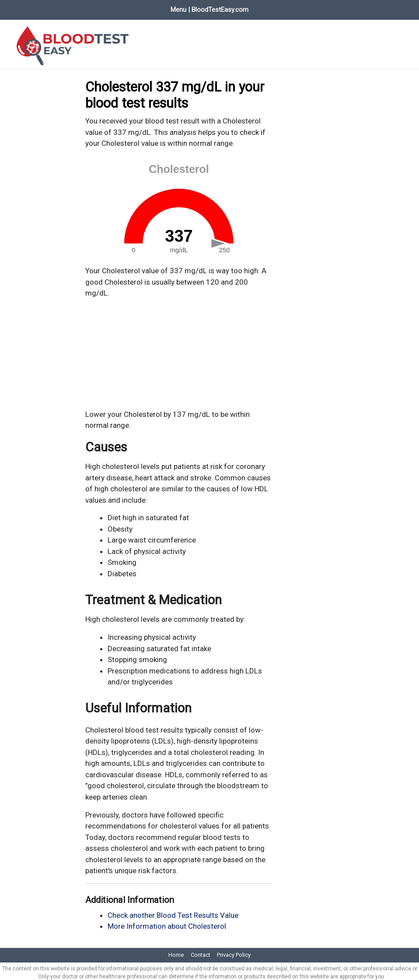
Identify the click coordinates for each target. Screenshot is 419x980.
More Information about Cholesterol (167, 923)
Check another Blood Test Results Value (173, 912)
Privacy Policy (234, 952)
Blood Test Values (68, 8)
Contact (201, 952)
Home (17, 8)
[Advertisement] (179, 351)
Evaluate (122, 8)
